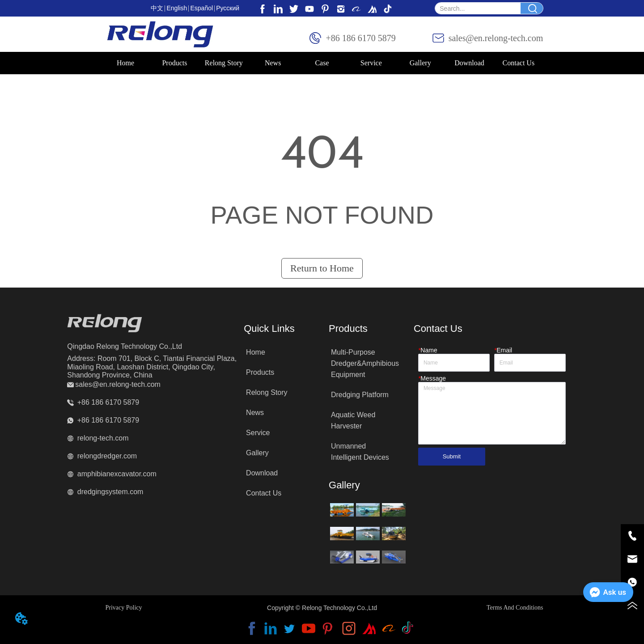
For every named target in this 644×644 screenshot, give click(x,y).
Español (201, 8)
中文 (157, 8)
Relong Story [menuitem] (224, 63)
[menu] (322, 63)
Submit (452, 456)
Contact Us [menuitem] (519, 63)
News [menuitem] (273, 63)
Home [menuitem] (125, 63)
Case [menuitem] (322, 63)
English (177, 8)
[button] (174, 63)
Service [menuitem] (371, 63)
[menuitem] (175, 63)
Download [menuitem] (469, 63)
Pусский (228, 8)
